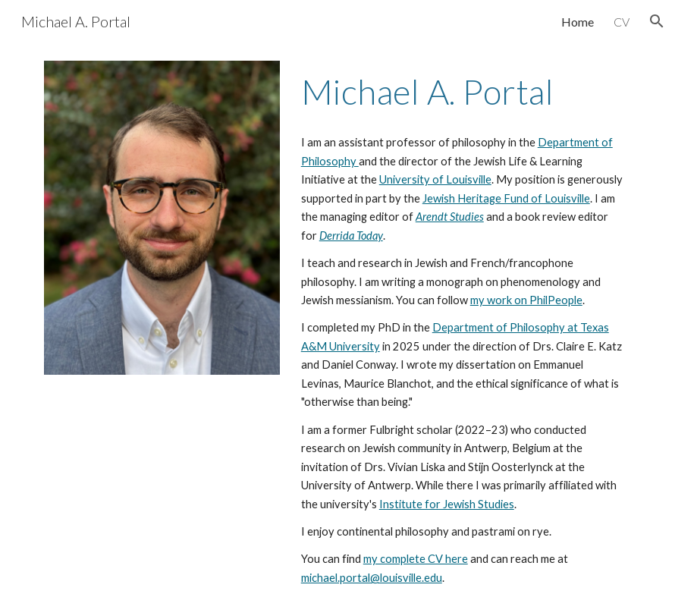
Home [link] (578, 22)
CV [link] (622, 22)
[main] (463, 92)
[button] (657, 21)
